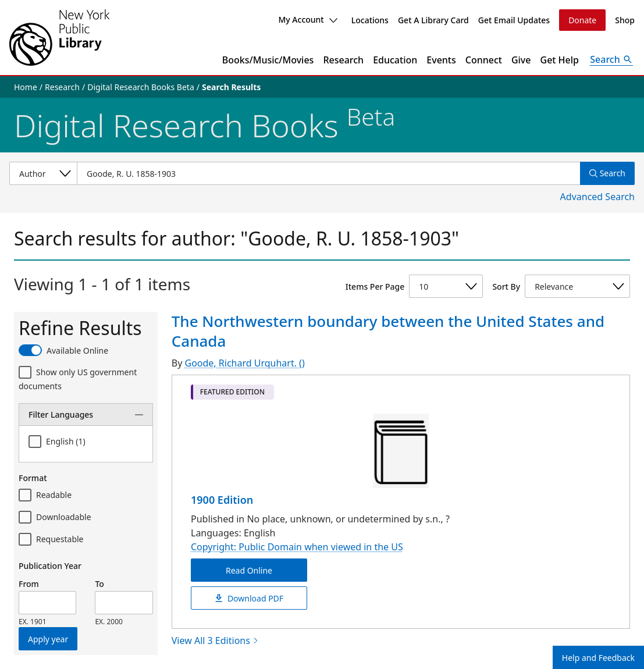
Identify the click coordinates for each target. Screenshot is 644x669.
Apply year (48, 639)
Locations (370, 20)
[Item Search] (328, 173)
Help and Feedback (598, 658)
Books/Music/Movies (268, 60)
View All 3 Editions (215, 640)
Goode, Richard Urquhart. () (244, 363)
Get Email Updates (514, 20)
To (99, 584)
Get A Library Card (433, 20)
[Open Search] (611, 60)
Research (343, 60)
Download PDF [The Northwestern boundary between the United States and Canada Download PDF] (249, 598)
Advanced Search (597, 197)
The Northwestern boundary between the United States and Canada (388, 331)
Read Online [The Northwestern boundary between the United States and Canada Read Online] (249, 570)
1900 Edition (222, 500)
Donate (582, 20)
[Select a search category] (43, 173)
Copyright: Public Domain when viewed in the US (297, 547)
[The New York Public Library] (59, 38)
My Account (307, 19)
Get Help (560, 60)
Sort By (506, 287)
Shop (625, 20)
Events (441, 60)
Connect (484, 60)
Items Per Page (375, 287)
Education (395, 60)
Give (521, 60)
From (29, 584)
